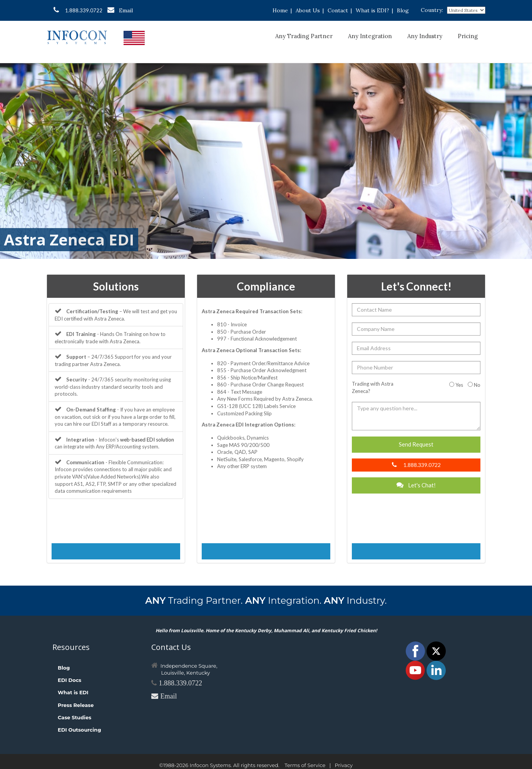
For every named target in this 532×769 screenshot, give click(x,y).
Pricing (468, 36)
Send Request (416, 444)
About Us (308, 10)
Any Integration (370, 36)
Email (120, 10)
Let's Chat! (416, 485)
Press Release (76, 705)
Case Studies (74, 717)
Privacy (344, 765)
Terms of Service (305, 765)
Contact (338, 10)
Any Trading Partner (304, 36)
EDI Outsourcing (79, 730)
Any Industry (425, 36)
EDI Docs (69, 680)
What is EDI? (372, 10)
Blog (403, 10)
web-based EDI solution (147, 440)
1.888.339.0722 (78, 10)
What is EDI (73, 692)
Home (280, 10)
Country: (432, 10)
